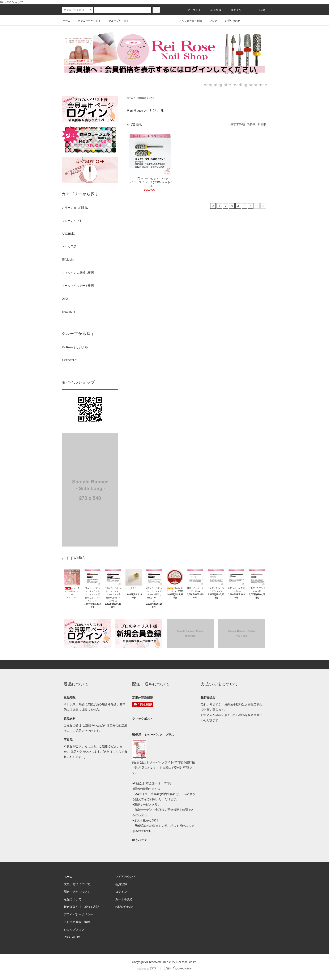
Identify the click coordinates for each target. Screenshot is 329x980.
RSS (67, 937)
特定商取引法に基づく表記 (81, 907)
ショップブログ (74, 929)
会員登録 (213, 10)
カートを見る (124, 899)
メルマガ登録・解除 (188, 21)
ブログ (211, 21)
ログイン (234, 10)
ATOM (76, 937)
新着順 (262, 124)
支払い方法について (77, 884)
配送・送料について (77, 892)
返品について (73, 899)
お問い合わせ (230, 21)
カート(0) (257, 10)
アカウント (192, 10)
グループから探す (116, 21)
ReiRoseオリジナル (145, 98)
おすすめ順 (238, 124)
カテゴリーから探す (87, 21)
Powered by (164, 969)
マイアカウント (125, 877)
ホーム (67, 21)
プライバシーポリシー (78, 914)
